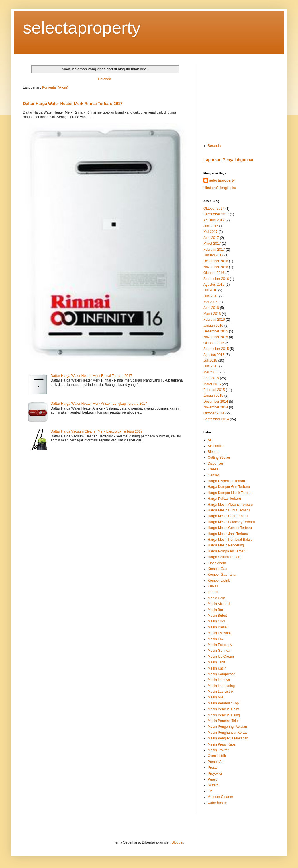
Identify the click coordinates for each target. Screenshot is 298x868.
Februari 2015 (214, 390)
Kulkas (213, 586)
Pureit (212, 779)
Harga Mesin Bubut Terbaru (229, 510)
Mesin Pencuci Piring (224, 715)
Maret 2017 (212, 244)
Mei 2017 (210, 232)
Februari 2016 (214, 320)
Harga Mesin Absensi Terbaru (230, 505)
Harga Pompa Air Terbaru (227, 551)
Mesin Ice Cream (221, 657)
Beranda (104, 79)
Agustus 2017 (214, 220)
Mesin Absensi (219, 604)
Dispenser (215, 464)
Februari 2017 (214, 250)
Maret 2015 (212, 384)
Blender (214, 452)
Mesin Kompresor (221, 674)
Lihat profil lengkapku (220, 188)
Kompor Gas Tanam (223, 575)
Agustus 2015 (214, 355)
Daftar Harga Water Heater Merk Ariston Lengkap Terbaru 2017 (99, 404)
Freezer (214, 469)
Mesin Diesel (218, 627)
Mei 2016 (210, 302)
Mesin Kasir (217, 668)
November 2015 (216, 337)
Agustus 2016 (214, 285)
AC (210, 440)
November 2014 (216, 407)
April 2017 (211, 238)
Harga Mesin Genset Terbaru (230, 528)
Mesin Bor (215, 610)
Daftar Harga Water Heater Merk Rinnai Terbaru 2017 (73, 104)
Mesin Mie (216, 697)
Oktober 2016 (214, 273)
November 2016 (216, 267)
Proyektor (215, 774)
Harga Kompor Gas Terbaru (229, 487)
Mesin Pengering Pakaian (227, 727)
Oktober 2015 (214, 343)
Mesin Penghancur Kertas (228, 733)
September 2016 (216, 279)
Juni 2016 (211, 296)
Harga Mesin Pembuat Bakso (230, 540)
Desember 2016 (216, 261)
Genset (213, 475)
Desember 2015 (216, 331)
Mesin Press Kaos (222, 744)
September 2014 (216, 419)
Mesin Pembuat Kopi (224, 703)
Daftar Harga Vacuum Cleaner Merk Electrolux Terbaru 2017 (97, 431)
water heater (217, 803)
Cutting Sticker (219, 458)
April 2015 (211, 378)
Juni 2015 (211, 366)
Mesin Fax (216, 639)
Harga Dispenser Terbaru (227, 481)
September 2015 (216, 349)
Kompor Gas (217, 569)
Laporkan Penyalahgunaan (229, 160)
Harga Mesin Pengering (226, 545)
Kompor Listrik (219, 581)
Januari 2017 (213, 255)
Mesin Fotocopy (220, 645)
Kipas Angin (217, 563)
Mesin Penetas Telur (223, 721)
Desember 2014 (216, 402)
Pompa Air (216, 762)
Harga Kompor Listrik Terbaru (230, 493)
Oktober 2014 (214, 413)
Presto (213, 768)
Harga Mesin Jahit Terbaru (228, 534)
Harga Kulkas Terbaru (224, 499)
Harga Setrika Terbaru (225, 557)
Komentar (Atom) (55, 87)
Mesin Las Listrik (220, 692)
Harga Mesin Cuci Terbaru (228, 516)
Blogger (178, 842)
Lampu (213, 592)
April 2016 (211, 308)
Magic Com (216, 598)
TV (210, 791)
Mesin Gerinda (219, 651)
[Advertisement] (239, 98)
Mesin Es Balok (220, 633)
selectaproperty (82, 28)
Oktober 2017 (214, 209)
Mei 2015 (210, 372)
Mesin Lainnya (219, 680)
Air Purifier (216, 446)
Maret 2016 (212, 314)
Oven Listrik (217, 756)
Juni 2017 (211, 226)
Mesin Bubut (217, 616)
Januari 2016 (213, 326)
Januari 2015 (213, 396)
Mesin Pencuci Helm (223, 709)
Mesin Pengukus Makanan (228, 738)
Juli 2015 (210, 361)
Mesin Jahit (216, 662)
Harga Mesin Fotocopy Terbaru (231, 522)
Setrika (213, 785)
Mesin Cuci (216, 621)
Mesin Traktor (218, 750)
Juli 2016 (210, 290)
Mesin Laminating (221, 686)
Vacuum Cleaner (220, 797)
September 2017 (216, 214)
